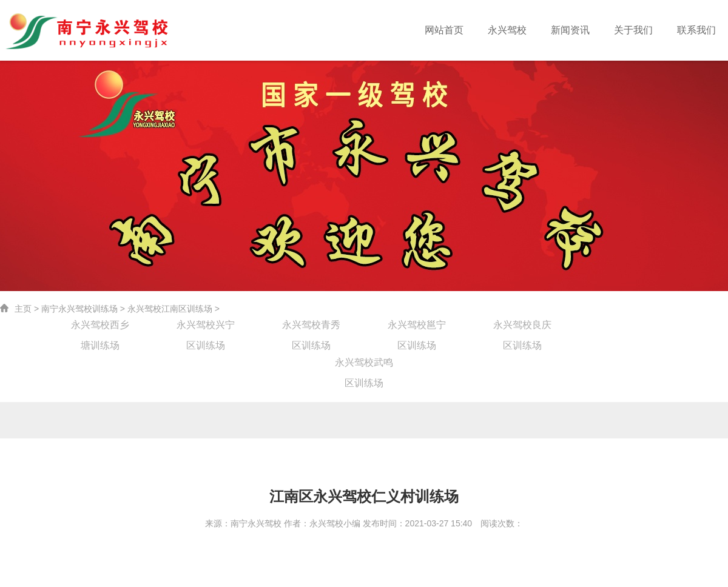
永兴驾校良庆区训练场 (522, 327)
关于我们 (640, 30)
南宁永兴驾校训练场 (79, 309)
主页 (23, 309)
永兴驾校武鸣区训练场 (364, 365)
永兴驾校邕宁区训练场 (417, 327)
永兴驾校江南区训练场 (170, 309)
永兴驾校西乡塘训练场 (100, 327)
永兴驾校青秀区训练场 (311, 327)
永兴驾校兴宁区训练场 (206, 327)
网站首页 (465, 30)
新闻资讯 (582, 30)
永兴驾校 (523, 30)
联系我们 (699, 30)
